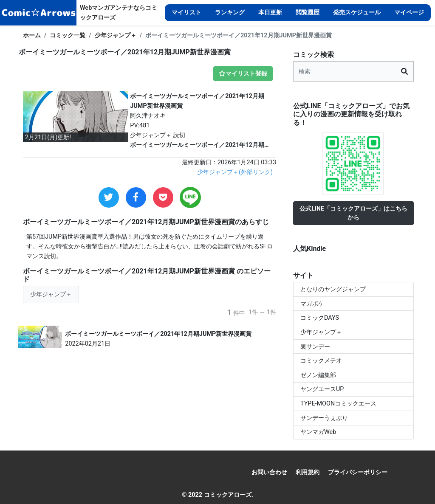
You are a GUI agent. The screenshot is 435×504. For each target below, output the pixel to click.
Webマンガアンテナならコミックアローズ (119, 13)
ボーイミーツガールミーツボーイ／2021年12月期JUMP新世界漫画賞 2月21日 (197, 146)
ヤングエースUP (322, 389)
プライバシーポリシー (358, 472)
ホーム (32, 35)
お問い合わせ (269, 472)
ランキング (230, 13)
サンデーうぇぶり (324, 418)
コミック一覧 (68, 35)
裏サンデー (315, 347)
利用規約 (308, 472)
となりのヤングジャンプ (333, 289)
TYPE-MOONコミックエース (338, 404)
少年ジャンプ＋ (116, 35)
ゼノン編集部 (318, 375)
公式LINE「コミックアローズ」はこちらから (353, 213)
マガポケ (312, 304)
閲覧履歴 (308, 13)
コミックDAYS (320, 318)
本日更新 (270, 13)
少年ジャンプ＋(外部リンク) (235, 172)
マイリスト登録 (243, 73)
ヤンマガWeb (318, 432)
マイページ (409, 13)
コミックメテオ (321, 361)
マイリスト (186, 13)
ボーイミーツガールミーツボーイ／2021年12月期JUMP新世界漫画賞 (158, 334)
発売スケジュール (357, 13)
